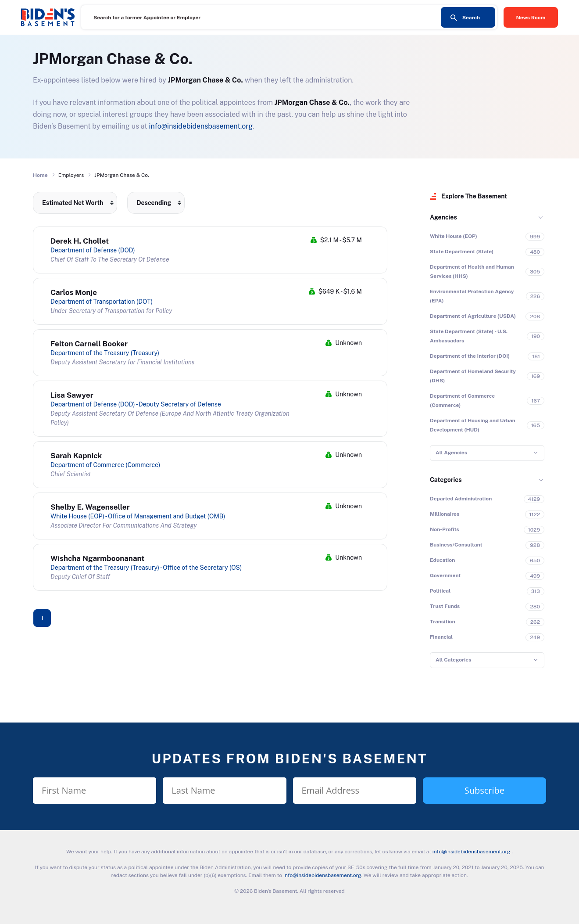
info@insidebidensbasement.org (201, 126)
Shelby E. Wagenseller (90, 507)
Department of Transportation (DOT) (102, 302)
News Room (531, 18)
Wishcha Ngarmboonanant (97, 558)
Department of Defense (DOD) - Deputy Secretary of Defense (136, 404)
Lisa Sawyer (72, 395)
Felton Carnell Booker (89, 344)
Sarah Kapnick (76, 456)
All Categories (453, 660)
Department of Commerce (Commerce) (105, 465)
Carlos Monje (74, 292)
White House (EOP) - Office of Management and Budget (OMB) (138, 516)
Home (40, 175)
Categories (446, 480)
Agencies (443, 217)
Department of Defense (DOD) (93, 250)
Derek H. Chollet (80, 241)
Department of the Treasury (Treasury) (105, 353)
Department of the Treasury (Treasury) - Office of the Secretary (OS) (146, 568)
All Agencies (451, 453)
